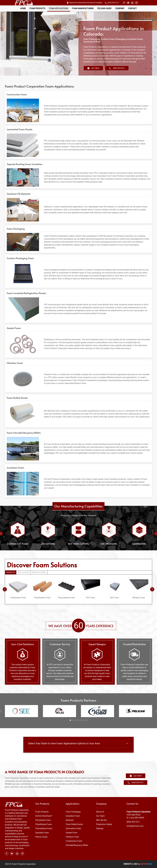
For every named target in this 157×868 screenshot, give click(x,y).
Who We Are (101, 820)
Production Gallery (104, 824)
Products (11, 572)
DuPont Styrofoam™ (44, 816)
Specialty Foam (42, 833)
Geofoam (70, 820)
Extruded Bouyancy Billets (77, 845)
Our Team (100, 816)
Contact (132, 8)
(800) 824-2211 (113, 3)
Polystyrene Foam (43, 820)
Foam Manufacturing (83, 8)
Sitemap (100, 828)
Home (23, 8)
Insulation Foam (73, 816)
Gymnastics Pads (73, 828)
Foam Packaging (73, 812)
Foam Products (37, 8)
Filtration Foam (72, 837)
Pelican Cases (104, 8)
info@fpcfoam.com (135, 826)
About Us (100, 812)
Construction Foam (74, 841)
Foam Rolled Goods (74, 824)
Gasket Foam (72, 833)
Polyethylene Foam (44, 824)
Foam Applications (59, 8)
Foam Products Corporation (139, 812)
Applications (23, 572)
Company (120, 8)
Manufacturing (39, 572)
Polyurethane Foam (44, 828)
